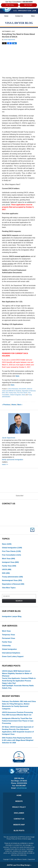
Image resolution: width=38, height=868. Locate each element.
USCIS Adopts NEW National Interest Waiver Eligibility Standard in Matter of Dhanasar (17, 673)
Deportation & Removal (29, 391)
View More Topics (9, 588)
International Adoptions (11, 653)
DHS (3, 393)
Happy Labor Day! (9, 683)
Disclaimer (19, 813)
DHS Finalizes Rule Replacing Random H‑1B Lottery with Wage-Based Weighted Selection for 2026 (18, 740)
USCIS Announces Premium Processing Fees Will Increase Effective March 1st (17, 714)
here (17, 376)
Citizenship (6, 646)
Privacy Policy (19, 807)
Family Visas (13, 393)
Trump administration (12, 577)
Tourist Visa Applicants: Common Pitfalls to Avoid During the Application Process (19, 680)
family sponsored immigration (13, 460)
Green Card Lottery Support (13, 656)
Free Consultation (12, 555)
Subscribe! (20, 496)
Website (19, 801)
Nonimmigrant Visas (12, 580)
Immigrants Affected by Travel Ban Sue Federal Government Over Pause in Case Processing (18, 721)
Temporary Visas (8, 635)
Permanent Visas (9, 638)
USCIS (7, 569)
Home (6, 16)
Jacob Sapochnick (9, 438)
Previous (6, 405)
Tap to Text (28, 5)
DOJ (7, 393)
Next (20, 405)
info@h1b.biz (22, 788)
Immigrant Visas (10, 562)
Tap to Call (10, 5)
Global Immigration (16, 395)
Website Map (19, 825)
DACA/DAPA (22, 389)
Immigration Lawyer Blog (12, 616)
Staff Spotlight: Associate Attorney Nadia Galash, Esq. (18, 687)
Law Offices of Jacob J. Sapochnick (24, 859)
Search (19, 601)
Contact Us (19, 16)
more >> (5, 464)
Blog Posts (19, 831)
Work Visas (8, 559)
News (24, 395)
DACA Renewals (13, 389)
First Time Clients (22, 393)
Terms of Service (23, 839)
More (33, 16)
